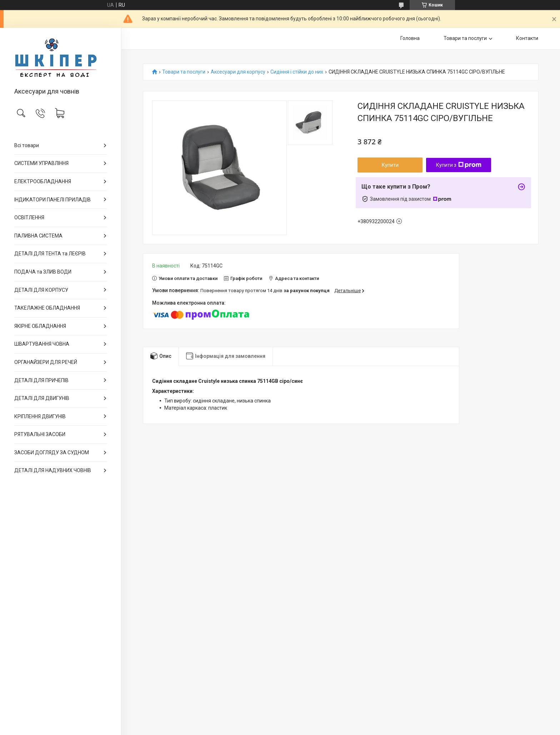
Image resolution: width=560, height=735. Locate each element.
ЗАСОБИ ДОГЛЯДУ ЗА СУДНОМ (52, 452)
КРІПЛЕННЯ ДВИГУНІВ (40, 416)
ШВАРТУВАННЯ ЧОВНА (42, 344)
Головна (410, 38)
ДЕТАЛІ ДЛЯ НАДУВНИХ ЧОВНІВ (53, 470)
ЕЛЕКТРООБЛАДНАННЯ (43, 181)
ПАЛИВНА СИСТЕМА (38, 236)
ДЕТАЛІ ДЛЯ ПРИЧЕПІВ (41, 380)
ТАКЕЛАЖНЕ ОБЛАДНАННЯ (47, 308)
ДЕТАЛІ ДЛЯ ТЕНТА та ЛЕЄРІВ (50, 254)
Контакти (527, 38)
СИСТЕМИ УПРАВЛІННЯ (41, 163)
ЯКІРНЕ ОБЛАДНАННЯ (40, 326)
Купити (390, 165)
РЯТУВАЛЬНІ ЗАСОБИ (40, 434)
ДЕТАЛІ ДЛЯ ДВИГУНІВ (42, 398)
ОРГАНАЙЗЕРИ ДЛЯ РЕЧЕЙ (46, 362)
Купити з (459, 165)
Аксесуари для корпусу (238, 72)
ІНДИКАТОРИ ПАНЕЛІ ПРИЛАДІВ (52, 200)
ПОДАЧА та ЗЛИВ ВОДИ (43, 272)
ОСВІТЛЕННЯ (29, 217)
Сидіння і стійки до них (297, 72)
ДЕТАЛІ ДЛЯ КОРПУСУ (41, 290)
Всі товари (27, 145)
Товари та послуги (465, 38)
